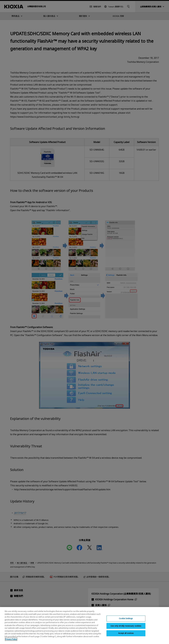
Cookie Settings (126, 622)
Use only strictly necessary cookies (126, 629)
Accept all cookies (126, 636)
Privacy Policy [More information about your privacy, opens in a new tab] (11, 642)
